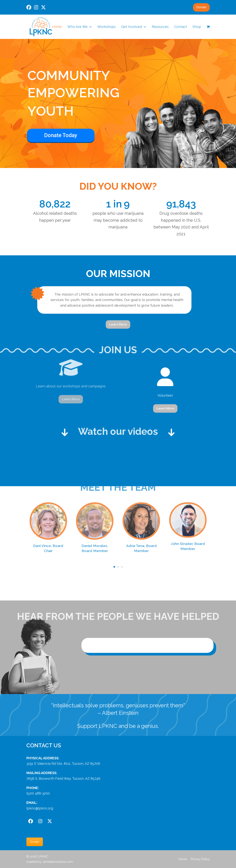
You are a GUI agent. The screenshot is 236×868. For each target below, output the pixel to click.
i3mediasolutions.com (58, 862)
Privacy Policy (200, 859)
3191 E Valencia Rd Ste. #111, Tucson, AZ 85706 (63, 764)
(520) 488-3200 (38, 793)
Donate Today (61, 135)
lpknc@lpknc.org (40, 808)
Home (182, 859)
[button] (208, 27)
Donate (201, 7)
